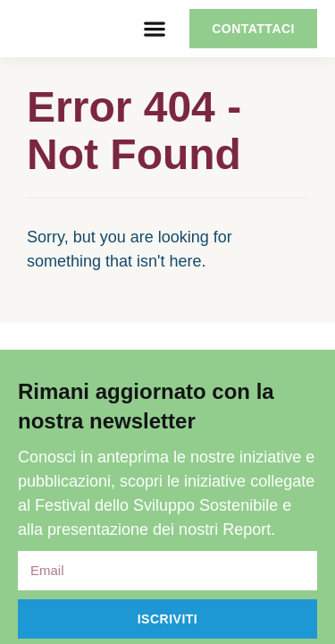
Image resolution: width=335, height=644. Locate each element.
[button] (154, 29)
